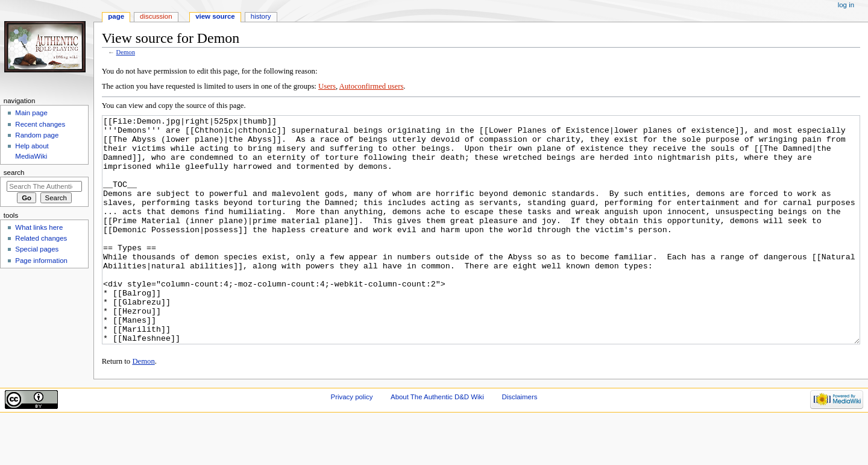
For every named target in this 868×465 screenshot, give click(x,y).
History (261, 16)
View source (215, 16)
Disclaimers (519, 442)
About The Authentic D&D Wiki (437, 442)
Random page (37, 135)
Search (14, 172)
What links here (39, 227)
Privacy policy (352, 442)
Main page (31, 113)
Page (116, 16)
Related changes (41, 238)
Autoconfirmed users (372, 86)
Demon (126, 52)
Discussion (156, 16)
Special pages (37, 249)
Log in (846, 5)
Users (327, 86)
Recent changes (40, 124)
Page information (41, 261)
